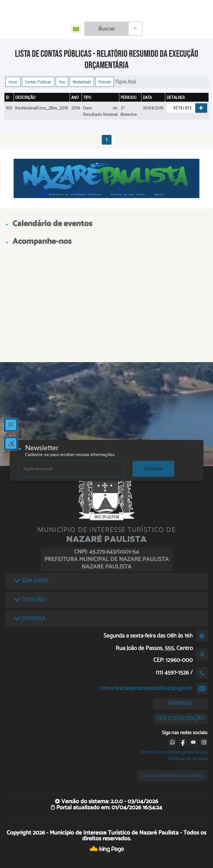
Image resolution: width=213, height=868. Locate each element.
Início (13, 82)
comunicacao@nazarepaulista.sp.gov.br (146, 688)
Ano (62, 82)
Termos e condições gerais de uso (174, 752)
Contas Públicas (38, 82)
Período (105, 82)
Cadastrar (153, 469)
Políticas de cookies (188, 759)
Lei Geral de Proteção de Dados (172, 776)
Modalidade (82, 82)
